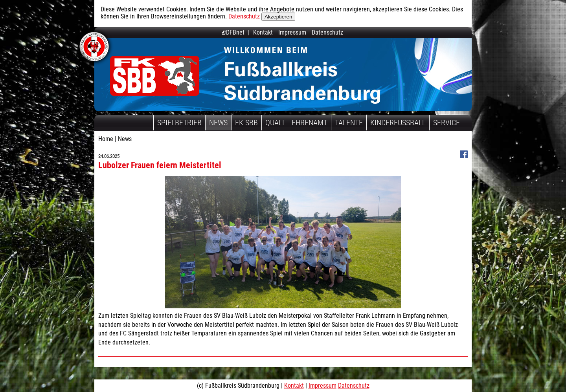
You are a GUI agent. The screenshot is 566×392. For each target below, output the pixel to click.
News (218, 123)
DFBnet (233, 32)
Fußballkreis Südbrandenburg (155, 76)
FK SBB (246, 123)
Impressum (292, 32)
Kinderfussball (398, 123)
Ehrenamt (310, 123)
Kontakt (263, 32)
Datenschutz (244, 16)
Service (447, 123)
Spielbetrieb (179, 123)
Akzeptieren (278, 17)
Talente (349, 123)
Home (106, 139)
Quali (275, 123)
